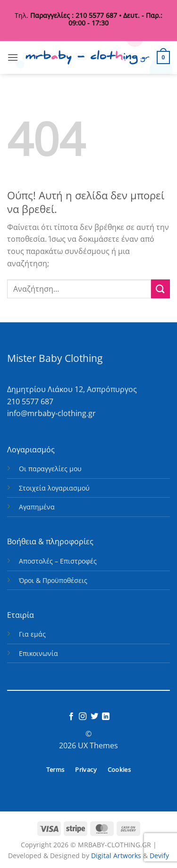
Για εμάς (32, 634)
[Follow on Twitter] (94, 717)
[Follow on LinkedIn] (106, 717)
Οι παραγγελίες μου (50, 469)
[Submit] (160, 289)
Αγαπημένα (37, 507)
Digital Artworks (116, 856)
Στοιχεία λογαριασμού (54, 488)
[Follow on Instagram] (83, 717)
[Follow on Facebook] (71, 717)
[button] (13, 57)
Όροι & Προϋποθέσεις (53, 580)
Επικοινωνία (38, 653)
